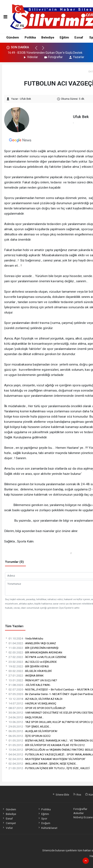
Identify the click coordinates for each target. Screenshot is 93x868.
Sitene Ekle (61, 795)
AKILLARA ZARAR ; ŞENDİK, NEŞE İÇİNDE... (41, 764)
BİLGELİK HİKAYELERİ (28, 671)
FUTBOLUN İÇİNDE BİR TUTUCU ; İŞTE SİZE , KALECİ (47, 768)
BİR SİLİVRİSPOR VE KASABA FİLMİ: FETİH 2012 (45, 745)
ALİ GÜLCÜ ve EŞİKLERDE (31, 662)
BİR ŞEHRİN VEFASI (27, 666)
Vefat (7, 828)
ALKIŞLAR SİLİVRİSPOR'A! (31, 731)
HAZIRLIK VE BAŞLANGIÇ (31, 703)
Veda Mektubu (24, 638)
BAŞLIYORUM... (24, 717)
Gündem (13, 37)
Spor (42, 818)
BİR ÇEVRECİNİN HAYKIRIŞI (32, 648)
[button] (38, 50)
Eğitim (64, 37)
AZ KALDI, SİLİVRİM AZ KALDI (34, 699)
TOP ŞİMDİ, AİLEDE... (28, 726)
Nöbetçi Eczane (83, 817)
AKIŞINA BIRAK (24, 675)
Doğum (44, 823)
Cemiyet (9, 823)
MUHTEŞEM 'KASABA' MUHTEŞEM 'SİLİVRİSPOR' (45, 759)
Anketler (79, 813)
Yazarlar (76, 57)
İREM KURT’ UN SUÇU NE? (31, 680)
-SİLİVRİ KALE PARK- (28, 685)
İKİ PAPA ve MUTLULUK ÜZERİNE (36, 657)
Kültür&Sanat (48, 828)
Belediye (48, 37)
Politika (30, 37)
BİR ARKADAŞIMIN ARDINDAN (34, 652)
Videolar (30, 57)
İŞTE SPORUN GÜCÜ (28, 736)
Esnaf (79, 37)
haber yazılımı (75, 860)
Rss (77, 795)
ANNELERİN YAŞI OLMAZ (30, 643)
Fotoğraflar (53, 57)
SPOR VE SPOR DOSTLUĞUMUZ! (35, 708)
